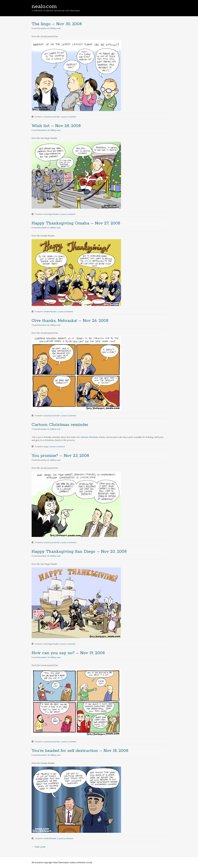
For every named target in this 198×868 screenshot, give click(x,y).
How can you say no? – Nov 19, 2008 (68, 653)
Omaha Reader (50, 312)
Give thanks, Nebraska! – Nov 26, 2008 (70, 321)
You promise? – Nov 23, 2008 (60, 456)
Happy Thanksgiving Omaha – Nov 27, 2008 (76, 223)
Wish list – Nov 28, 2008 (56, 126)
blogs (46, 447)
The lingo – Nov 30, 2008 (57, 24)
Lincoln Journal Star (52, 117)
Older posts (38, 847)
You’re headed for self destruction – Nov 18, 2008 (80, 751)
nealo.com (44, 6)
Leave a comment (69, 117)
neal (59, 28)
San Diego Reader (51, 214)
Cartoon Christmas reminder (60, 425)
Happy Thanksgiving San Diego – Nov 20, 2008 (79, 552)
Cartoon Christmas (89, 437)
